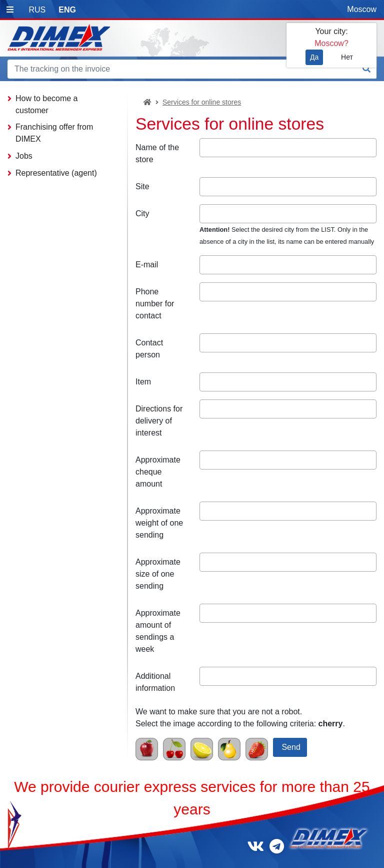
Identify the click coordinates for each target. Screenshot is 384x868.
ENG (67, 10)
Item (143, 382)
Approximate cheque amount (158, 472)
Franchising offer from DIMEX (54, 133)
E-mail (147, 265)
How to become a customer (47, 104)
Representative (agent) (56, 173)
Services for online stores (202, 102)
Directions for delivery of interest (159, 421)
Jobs (24, 156)
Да (314, 57)
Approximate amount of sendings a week (158, 631)
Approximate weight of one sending (159, 523)
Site (142, 186)
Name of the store (157, 153)
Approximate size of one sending (158, 574)
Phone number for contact (155, 304)
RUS (37, 10)
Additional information (155, 682)
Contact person (149, 349)
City (142, 213)
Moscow (362, 9)
